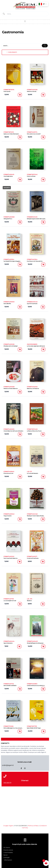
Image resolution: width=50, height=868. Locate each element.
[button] (25, 21)
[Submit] (4, 14)
